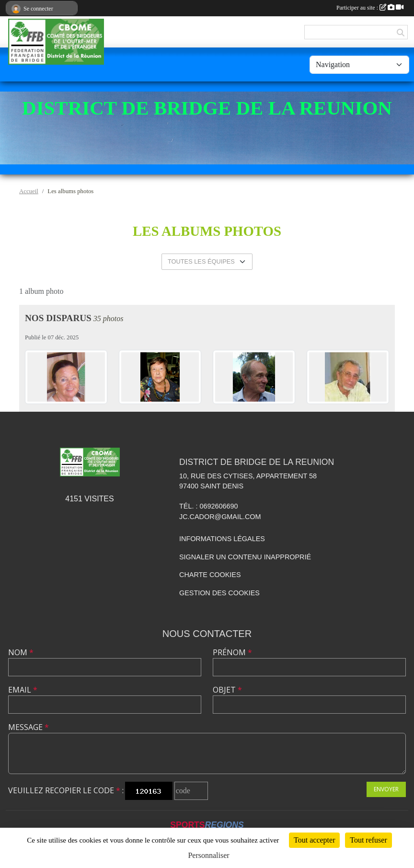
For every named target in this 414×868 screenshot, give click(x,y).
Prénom (232, 652)
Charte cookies (210, 575)
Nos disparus (58, 318)
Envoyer (386, 789)
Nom (21, 652)
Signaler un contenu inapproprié (245, 557)
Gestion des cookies (219, 593)
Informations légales (222, 539)
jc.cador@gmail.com (220, 517)
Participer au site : (370, 8)
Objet (227, 690)
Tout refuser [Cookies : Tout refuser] (368, 840)
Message (29, 727)
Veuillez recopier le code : (66, 790)
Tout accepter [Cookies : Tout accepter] (314, 840)
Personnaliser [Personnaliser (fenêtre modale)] (208, 855)
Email (23, 690)
